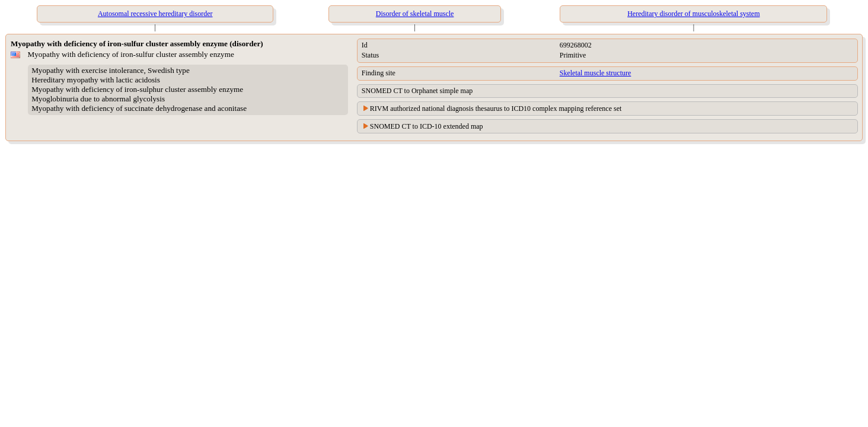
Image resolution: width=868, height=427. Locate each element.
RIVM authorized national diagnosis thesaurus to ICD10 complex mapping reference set (496, 109)
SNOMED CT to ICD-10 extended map (427, 126)
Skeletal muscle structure (596, 73)
